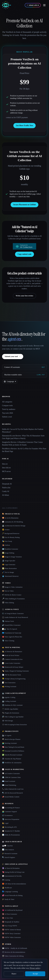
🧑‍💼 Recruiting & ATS (9, 827)
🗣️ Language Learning (10, 892)
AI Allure (6, 495)
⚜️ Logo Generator (9, 565)
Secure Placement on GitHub (24, 205)
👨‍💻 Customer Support (9, 812)
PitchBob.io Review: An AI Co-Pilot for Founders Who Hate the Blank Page (24, 450)
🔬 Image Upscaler (9, 561)
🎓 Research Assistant (10, 853)
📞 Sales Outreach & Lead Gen (13, 789)
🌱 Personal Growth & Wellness (13, 751)
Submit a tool (7, 417)
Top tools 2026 (8, 413)
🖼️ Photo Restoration (9, 568)
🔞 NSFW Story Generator (11, 933)
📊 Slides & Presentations (11, 835)
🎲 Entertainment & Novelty (12, 876)
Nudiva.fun (6, 488)
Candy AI (6, 491)
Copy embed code (24, 254)
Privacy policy (35, 968)
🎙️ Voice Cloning (8, 641)
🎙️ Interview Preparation (11, 819)
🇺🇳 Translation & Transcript (12, 633)
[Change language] (10, 382)
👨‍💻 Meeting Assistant (9, 743)
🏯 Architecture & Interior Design (14, 526)
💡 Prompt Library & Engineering (14, 679)
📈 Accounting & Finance (11, 808)
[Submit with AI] (33, 5)
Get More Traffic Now (25, 126)
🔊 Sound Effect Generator (11, 625)
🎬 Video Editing (8, 603)
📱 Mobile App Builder (10, 709)
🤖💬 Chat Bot (7, 846)
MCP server (6, 471)
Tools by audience (9, 409)
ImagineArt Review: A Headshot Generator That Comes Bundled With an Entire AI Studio (22, 444)
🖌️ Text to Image (8, 572)
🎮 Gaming (6, 880)
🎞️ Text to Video (8, 591)
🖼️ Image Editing (8, 553)
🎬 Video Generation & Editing (13, 956)
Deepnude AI (7, 484)
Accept (35, 974)
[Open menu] (44, 5)
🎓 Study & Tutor (8, 899)
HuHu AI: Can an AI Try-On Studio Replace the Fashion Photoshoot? (23, 431)
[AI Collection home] (6, 5)
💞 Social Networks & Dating (12, 895)
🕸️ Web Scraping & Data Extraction (14, 725)
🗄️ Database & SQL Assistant (12, 705)
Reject (14, 974)
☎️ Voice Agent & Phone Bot (12, 637)
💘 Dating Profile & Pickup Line (13, 872)
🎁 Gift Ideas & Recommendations (14, 884)
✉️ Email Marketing (9, 785)
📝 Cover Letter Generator (11, 663)
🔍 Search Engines (9, 857)
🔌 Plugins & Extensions (11, 713)
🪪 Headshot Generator (10, 549)
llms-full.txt (6, 468)
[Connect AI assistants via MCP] (24, 367)
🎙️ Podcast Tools (8, 621)
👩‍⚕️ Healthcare (7, 888)
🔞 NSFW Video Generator (11, 937)
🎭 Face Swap (7, 541)
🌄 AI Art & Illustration (10, 518)
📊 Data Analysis (8, 850)
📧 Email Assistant (9, 781)
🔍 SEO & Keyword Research (12, 793)
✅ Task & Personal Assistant (12, 755)
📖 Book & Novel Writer (11, 655)
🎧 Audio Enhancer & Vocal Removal (15, 617)
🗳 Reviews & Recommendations (14, 952)
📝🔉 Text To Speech (10, 629)
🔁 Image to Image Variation (12, 557)
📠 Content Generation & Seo (12, 659)
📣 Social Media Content (11, 797)
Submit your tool (13, 357)
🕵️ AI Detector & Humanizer (12, 651)
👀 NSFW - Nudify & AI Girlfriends (15, 948)
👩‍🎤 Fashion (6, 545)
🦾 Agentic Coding (9, 697)
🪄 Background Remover (11, 533)
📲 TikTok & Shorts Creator (12, 595)
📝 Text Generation (9, 683)
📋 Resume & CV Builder (11, 831)
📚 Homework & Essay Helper (13, 667)
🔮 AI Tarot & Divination (11, 868)
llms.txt (5, 464)
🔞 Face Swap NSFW (10, 926)
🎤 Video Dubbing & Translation (13, 599)
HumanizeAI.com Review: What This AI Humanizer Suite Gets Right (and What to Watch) (23, 437)
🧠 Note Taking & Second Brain (13, 747)
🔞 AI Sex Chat (7, 918)
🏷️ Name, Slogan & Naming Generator (15, 671)
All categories (7, 402)
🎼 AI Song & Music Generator (13, 613)
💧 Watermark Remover (10, 576)
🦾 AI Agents (7, 735)
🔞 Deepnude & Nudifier (11, 922)
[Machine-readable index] (24, 375)
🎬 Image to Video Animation (12, 587)
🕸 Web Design (8, 721)
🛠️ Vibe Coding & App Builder (13, 717)
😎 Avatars (6, 530)
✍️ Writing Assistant (9, 686)
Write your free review (24, 296)
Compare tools (7, 406)
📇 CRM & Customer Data (11, 777)
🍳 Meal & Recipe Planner (11, 739)
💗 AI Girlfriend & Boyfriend (12, 910)
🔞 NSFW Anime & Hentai (11, 930)
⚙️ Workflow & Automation (12, 763)
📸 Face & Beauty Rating (11, 537)
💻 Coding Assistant (9, 701)
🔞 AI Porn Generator (10, 914)
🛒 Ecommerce (7, 815)
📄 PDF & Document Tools (12, 675)
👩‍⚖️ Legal (5, 823)
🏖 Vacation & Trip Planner (12, 759)
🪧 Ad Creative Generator (11, 773)
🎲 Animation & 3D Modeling (12, 522)
